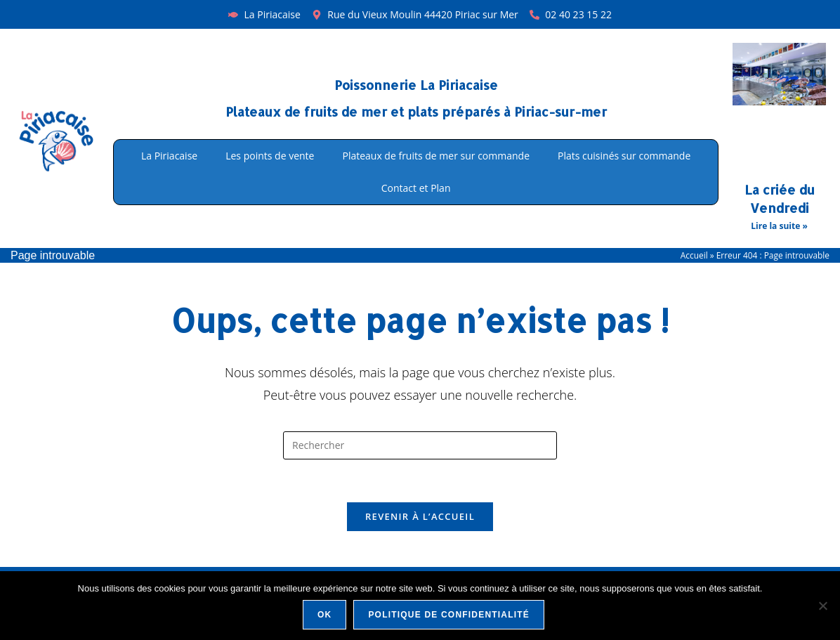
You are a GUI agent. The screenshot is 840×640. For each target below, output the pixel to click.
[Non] (822, 606)
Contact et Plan (416, 188)
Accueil (694, 255)
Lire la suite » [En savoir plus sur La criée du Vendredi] (779, 226)
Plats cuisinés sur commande (624, 156)
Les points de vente (270, 156)
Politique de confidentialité (449, 615)
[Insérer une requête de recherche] (420, 445)
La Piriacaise (169, 156)
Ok (324, 615)
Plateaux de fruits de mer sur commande (436, 156)
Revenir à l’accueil (420, 516)
